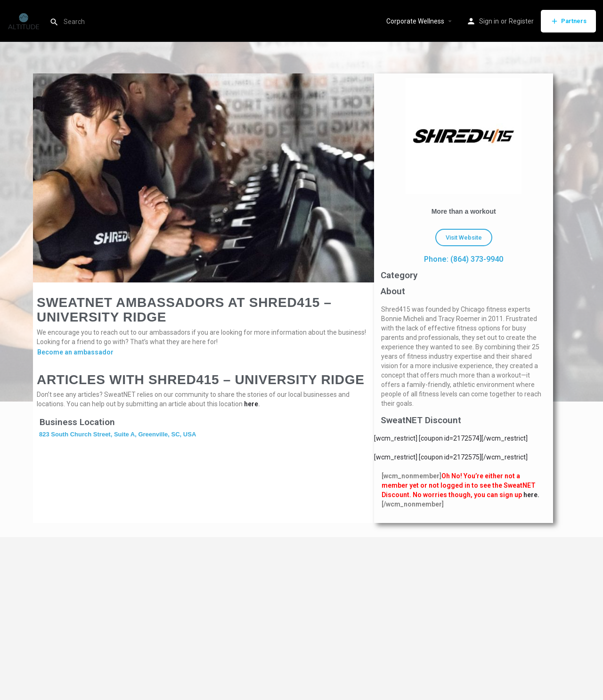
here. (531, 495)
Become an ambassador (75, 352)
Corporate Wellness (415, 21)
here (251, 404)
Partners (568, 21)
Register (521, 21)
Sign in (489, 21)
